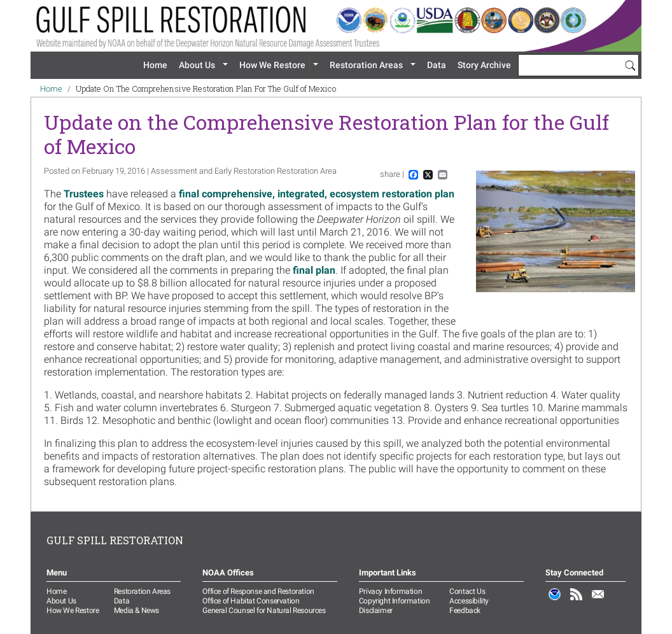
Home (155, 65)
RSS (577, 601)
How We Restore (272, 65)
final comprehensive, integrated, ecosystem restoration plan (317, 194)
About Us (197, 65)
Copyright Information (395, 601)
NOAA (555, 601)
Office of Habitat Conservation (251, 601)
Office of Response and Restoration (258, 591)
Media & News (136, 610)
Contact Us (467, 591)
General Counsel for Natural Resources (264, 610)
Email (598, 601)
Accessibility (469, 601)
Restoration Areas (366, 65)
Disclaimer (376, 610)
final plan (314, 270)
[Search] (630, 65)
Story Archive (484, 65)
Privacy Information (390, 591)
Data (437, 65)
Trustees (85, 194)
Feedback (465, 610)
